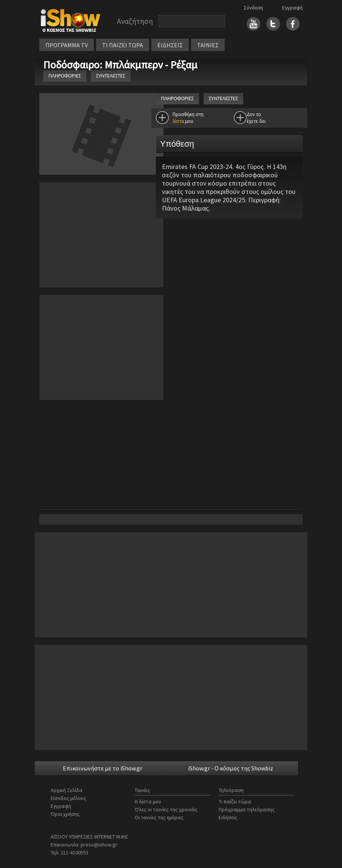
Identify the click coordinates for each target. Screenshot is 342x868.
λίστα (178, 121)
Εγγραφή (292, 8)
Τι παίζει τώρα (235, 801)
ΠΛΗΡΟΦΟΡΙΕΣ (65, 76)
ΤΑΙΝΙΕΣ (208, 45)
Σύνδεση (253, 8)
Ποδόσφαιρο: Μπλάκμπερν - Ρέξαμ (121, 65)
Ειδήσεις (228, 817)
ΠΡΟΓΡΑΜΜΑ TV (67, 45)
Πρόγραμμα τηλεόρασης (247, 809)
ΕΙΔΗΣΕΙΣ (170, 45)
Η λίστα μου (148, 801)
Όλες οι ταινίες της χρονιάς (166, 809)
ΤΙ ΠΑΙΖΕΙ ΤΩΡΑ (123, 45)
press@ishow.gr (99, 845)
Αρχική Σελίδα (67, 790)
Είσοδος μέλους (68, 798)
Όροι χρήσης (65, 814)
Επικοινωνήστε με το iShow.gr (103, 768)
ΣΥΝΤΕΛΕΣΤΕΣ (111, 76)
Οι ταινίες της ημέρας (159, 817)
